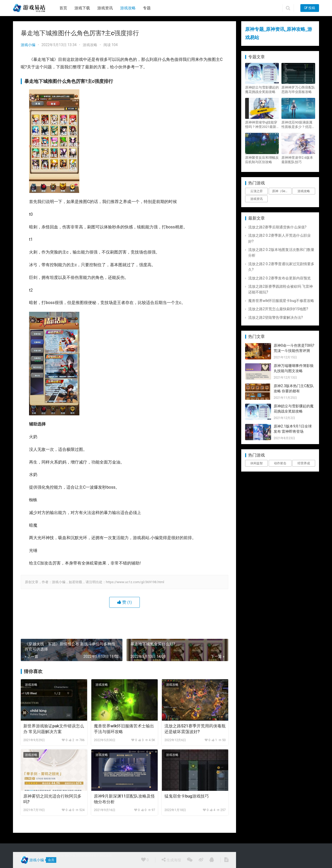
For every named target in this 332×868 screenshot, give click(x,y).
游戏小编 (28, 45)
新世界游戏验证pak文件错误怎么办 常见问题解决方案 (54, 729)
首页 (63, 8)
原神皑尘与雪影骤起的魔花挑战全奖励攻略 (262, 90)
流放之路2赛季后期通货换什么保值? (277, 227)
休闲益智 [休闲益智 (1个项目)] (257, 463)
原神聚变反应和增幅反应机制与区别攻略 (262, 160)
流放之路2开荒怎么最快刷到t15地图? (278, 309)
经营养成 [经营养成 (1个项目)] (304, 463)
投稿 (310, 8)
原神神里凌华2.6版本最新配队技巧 (297, 160)
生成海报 (171, 860)
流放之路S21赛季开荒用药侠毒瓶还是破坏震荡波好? (195, 729)
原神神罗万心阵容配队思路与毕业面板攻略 (298, 90)
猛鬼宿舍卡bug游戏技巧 (187, 796)
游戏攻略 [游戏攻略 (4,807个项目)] (304, 191)
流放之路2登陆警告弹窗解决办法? (276, 317)
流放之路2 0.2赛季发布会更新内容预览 (279, 278)
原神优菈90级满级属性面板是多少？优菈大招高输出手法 (298, 125)
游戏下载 (82, 8)
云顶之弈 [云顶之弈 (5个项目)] (257, 191)
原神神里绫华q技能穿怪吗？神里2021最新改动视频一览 (261, 125)
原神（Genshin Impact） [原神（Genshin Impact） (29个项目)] (282, 191)
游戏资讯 (105, 8)
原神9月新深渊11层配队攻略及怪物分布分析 (124, 799)
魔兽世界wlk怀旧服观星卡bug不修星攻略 (281, 301)
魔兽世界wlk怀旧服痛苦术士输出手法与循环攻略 (124, 729)
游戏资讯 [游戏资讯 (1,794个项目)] (257, 199)
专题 (147, 8)
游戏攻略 (128, 8)
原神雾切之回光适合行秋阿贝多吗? (52, 799)
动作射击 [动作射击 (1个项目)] (280, 463)
